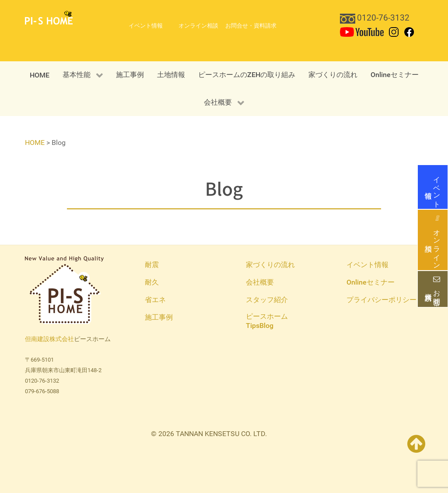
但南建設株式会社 (49, 339)
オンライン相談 (433, 240)
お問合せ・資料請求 (433, 289)
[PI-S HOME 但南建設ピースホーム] (49, 17)
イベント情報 (433, 187)
